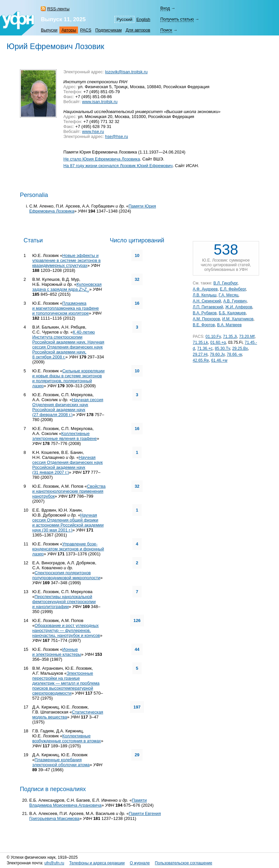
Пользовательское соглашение (184, 863)
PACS (86, 30)
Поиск (166, 30)
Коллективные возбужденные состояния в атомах (67, 738)
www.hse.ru (93, 131)
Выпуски (49, 30)
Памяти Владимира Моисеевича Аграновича (88, 803)
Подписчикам (108, 30)
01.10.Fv (213, 337)
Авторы (69, 30)
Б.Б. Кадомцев (232, 313)
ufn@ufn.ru (54, 863)
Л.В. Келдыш (205, 295)
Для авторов (138, 30)
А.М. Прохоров (206, 319)
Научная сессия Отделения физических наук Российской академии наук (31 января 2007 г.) (67, 465)
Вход (165, 8)
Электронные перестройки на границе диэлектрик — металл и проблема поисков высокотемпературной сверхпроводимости (66, 683)
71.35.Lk (200, 342)
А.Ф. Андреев (205, 289)
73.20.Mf (247, 337)
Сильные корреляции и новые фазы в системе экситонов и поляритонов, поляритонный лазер (68, 378)
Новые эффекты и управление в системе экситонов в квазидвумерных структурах (66, 260)
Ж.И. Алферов (239, 307)
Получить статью (177, 19)
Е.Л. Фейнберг (233, 289)
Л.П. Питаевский (208, 307)
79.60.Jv (217, 354)
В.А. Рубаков (205, 313)
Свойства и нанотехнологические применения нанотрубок (69, 491)
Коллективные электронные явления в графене (64, 436)
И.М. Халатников (238, 319)
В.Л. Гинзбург (225, 283)
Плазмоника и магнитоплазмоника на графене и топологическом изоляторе (66, 308)
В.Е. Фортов (204, 325)
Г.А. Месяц (228, 295)
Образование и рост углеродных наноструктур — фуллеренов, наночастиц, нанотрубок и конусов (66, 630)
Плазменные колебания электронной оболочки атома (61, 762)
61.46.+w (219, 360)
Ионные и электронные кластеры (57, 652)
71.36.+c (205, 348)
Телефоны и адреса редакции (97, 863)
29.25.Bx (240, 348)
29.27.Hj (200, 354)
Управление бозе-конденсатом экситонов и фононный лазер (68, 549)
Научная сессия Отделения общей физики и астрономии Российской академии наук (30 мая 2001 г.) (68, 523)
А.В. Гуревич (235, 301)
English (143, 19)
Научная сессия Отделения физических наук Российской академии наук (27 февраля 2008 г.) (68, 407)
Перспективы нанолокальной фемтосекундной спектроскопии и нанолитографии (64, 602)
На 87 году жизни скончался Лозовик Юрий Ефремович (118, 166)
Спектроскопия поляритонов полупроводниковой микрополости (66, 575)
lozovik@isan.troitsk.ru (126, 72)
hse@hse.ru (117, 136)
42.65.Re (201, 360)
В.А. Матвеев (229, 325)
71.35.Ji (230, 337)
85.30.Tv (222, 348)
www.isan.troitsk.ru (100, 102)
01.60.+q (218, 342)
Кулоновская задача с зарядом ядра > (67, 287)
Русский (124, 19)
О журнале (140, 863)
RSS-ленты (58, 9)
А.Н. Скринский (207, 301)
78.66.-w (234, 354)
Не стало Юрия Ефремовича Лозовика (102, 159)
